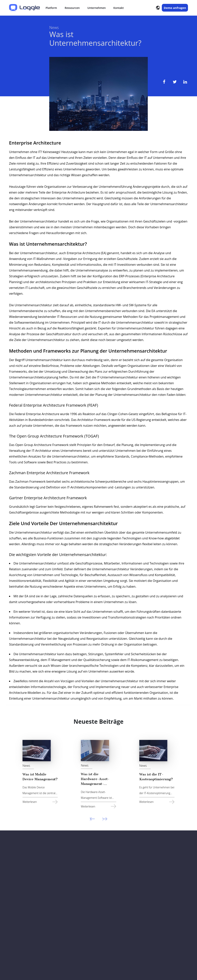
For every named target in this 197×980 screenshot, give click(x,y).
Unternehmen (96, 8)
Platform (51, 8)
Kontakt (119, 8)
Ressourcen (72, 8)
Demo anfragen (175, 8)
